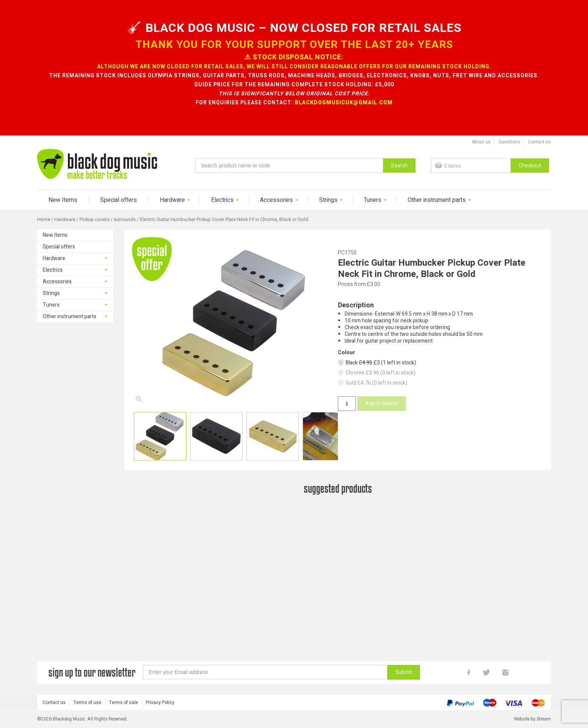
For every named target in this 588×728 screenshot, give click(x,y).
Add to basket (382, 404)
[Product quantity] (347, 404)
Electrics (222, 200)
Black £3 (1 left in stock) (377, 363)
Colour (346, 353)
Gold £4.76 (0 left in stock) (372, 383)
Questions (509, 142)
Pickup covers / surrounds (108, 220)
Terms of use (87, 712)
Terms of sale (124, 712)
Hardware (172, 200)
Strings (328, 200)
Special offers (118, 200)
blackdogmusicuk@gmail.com (344, 103)
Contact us (539, 142)
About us (481, 142)
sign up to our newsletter (92, 682)
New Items (63, 200)
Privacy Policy (160, 712)
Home (44, 220)
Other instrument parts (437, 200)
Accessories (276, 200)
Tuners (373, 200)
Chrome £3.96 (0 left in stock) (376, 373)
